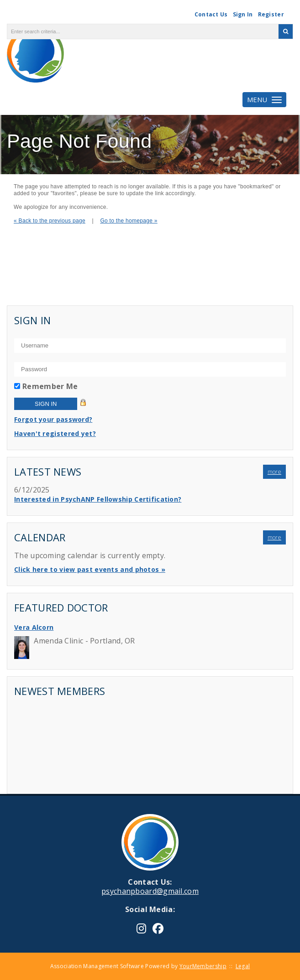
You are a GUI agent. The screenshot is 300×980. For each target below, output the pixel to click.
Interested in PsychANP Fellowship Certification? (98, 499)
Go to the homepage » (129, 221)
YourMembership (203, 966)
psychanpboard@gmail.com (150, 891)
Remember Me (50, 386)
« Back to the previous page (50, 221)
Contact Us (211, 14)
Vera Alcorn (34, 627)
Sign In (243, 14)
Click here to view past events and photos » (90, 569)
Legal (243, 966)
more (274, 472)
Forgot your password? (53, 419)
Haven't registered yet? (55, 433)
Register (271, 14)
